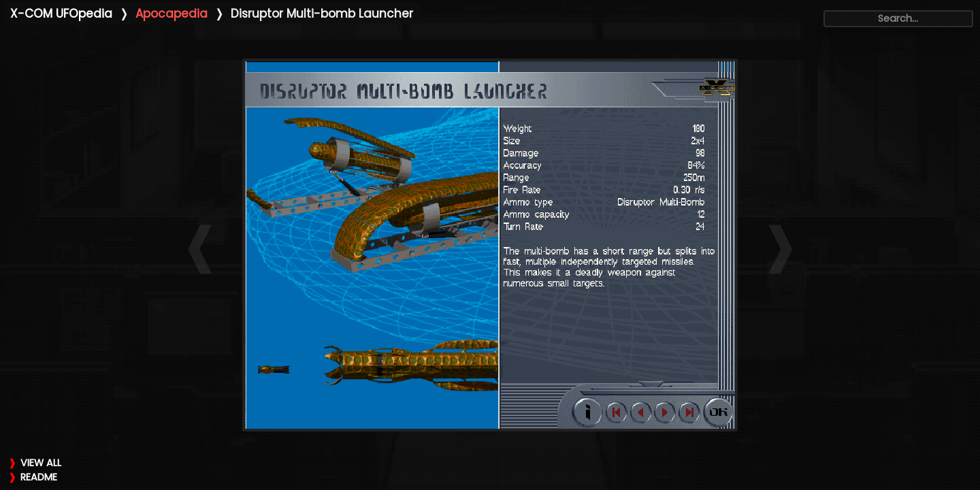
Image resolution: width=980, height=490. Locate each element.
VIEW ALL (41, 463)
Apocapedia (171, 14)
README (39, 477)
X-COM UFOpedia (61, 14)
